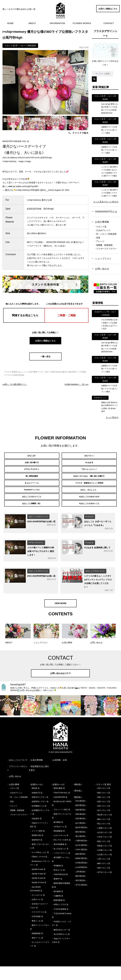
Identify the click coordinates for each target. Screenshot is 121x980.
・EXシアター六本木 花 (61, 853)
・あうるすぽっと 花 (60, 862)
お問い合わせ (102, 269)
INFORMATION (57, 23)
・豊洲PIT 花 (57, 892)
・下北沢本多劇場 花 (60, 923)
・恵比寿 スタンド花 (104, 828)
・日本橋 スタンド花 (104, 864)
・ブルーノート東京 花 (61, 823)
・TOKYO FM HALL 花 (61, 806)
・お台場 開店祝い (81, 881)
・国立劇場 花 (57, 905)
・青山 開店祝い (80, 850)
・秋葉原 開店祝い (81, 872)
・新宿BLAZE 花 (37, 849)
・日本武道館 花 (36, 930)
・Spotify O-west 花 (38, 887)
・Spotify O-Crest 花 (38, 896)
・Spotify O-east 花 (38, 883)
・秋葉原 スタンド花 (104, 859)
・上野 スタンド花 (103, 873)
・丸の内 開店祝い (81, 859)
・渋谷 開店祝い (80, 814)
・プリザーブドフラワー (105, 249)
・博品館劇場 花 (58, 845)
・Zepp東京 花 (36, 832)
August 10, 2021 (62, 190)
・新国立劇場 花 (58, 802)
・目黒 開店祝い (80, 832)
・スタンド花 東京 (103, 798)
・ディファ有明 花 (37, 845)
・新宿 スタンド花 (103, 806)
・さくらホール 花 (37, 909)
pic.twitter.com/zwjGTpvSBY (26, 186)
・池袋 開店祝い (80, 823)
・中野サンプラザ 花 (60, 918)
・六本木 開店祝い (81, 863)
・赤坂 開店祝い (80, 828)
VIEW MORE (60, 617)
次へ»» (77, 384)
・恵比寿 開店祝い (81, 841)
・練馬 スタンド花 (103, 877)
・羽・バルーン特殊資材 (105, 234)
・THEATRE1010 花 (60, 888)
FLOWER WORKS (82, 23)
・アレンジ (99, 241)
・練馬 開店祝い (80, 890)
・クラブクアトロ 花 (38, 926)
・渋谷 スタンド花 (103, 802)
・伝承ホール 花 (36, 913)
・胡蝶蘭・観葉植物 (103, 245)
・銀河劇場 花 (57, 836)
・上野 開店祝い (80, 885)
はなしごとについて (18, 774)
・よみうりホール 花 (60, 849)
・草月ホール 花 (58, 884)
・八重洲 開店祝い (81, 854)
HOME (10, 23)
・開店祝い (77, 811)
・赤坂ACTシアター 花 (39, 811)
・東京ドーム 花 (36, 951)
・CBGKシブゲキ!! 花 (39, 870)
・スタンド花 (100, 227)
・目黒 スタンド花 (103, 820)
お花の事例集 (102, 222)
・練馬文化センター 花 (61, 943)
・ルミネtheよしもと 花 (39, 866)
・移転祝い (77, 798)
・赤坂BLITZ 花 (36, 806)
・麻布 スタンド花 (103, 833)
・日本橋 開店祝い (81, 876)
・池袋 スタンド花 (103, 811)
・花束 (97, 238)
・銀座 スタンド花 (103, 855)
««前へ (15, 384)
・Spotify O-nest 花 (38, 892)
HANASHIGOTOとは (106, 212)
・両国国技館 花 (36, 947)
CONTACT (109, 23)
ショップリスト (103, 259)
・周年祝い (77, 804)
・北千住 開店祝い (81, 898)
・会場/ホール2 (57, 798)
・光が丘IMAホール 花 (61, 948)
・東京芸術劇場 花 (59, 858)
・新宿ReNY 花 (36, 853)
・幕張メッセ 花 (36, 934)
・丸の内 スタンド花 (104, 846)
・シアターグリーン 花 (61, 867)
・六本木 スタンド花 (104, 850)
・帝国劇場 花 (57, 879)
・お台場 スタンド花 (104, 868)
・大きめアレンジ (102, 230)
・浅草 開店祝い (80, 894)
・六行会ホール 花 (59, 840)
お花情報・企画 (60, 774)
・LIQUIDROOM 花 (60, 811)
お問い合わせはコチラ (60, 687)
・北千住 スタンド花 (104, 886)
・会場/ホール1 (36, 798)
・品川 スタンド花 (103, 824)
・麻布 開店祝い (80, 845)
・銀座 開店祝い (80, 867)
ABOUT (32, 23)
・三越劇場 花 (57, 909)
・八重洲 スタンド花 (104, 842)
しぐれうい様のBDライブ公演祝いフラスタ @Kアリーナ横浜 (110, 193)
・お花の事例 (13, 798)
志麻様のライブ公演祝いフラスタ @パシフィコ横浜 (109, 130)
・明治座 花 (35, 802)
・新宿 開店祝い (80, 819)
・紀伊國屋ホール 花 (38, 820)
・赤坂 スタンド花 (103, 815)
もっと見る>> (100, 202)
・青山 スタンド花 (103, 837)
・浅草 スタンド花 (103, 881)
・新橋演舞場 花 (58, 914)
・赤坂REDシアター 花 (39, 815)
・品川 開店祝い (80, 837)
